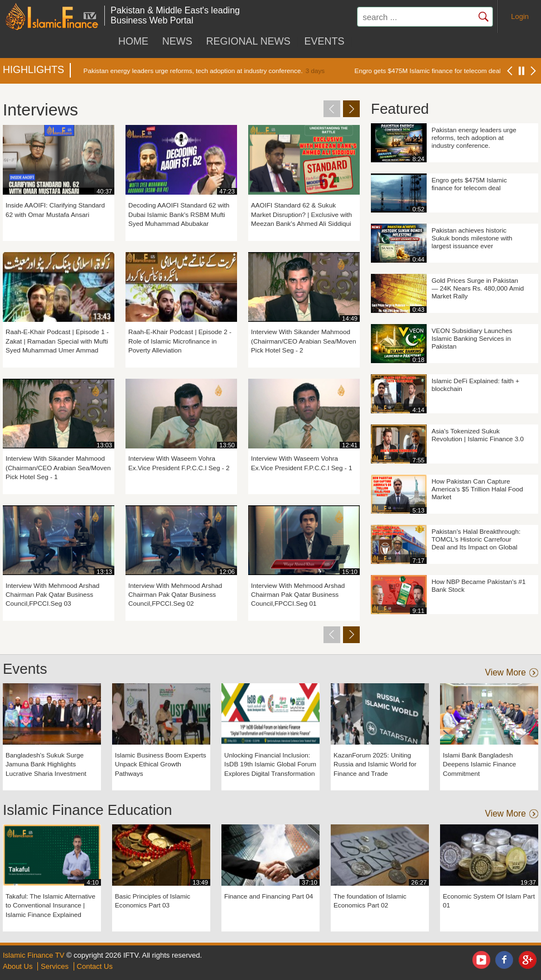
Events (324, 41)
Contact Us (95, 966)
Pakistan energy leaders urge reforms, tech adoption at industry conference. (193, 71)
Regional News (248, 41)
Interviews (40, 110)
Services (55, 966)
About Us (18, 966)
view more (506, 673)
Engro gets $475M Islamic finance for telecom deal (428, 71)
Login (520, 16)
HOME (133, 41)
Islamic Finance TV (33, 955)
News (177, 41)
